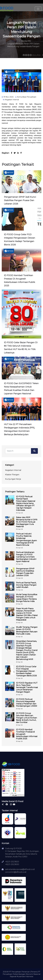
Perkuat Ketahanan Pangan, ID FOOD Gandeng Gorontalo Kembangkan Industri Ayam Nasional (26, 557)
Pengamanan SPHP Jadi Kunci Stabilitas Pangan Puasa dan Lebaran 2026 (20, 200)
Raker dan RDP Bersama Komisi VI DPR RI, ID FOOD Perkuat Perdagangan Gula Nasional (27, 522)
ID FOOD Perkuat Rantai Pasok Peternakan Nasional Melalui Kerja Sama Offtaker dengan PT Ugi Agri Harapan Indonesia (26, 503)
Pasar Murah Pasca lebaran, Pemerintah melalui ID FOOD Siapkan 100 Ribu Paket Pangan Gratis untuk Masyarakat (27, 614)
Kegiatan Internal (12, 100)
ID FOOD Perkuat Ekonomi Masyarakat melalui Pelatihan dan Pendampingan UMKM (27, 703)
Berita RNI (26, 41)
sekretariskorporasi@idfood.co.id (20, 869)
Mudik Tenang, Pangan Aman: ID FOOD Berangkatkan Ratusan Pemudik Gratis (27, 631)
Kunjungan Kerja (13, 479)
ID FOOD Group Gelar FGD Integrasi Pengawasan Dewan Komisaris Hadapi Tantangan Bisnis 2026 (26, 671)
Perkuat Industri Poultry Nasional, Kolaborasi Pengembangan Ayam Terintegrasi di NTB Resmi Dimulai (26, 539)
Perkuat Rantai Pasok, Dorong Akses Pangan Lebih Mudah (26, 585)
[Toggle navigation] (38, 9)
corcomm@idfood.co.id (16, 872)
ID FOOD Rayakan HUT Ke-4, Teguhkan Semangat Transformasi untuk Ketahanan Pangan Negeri (27, 687)
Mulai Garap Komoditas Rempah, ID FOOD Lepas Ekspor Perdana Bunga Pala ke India (27, 598)
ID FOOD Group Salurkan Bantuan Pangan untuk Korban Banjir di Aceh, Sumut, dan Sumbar (26, 718)
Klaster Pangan (12, 475)
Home (15, 41)
